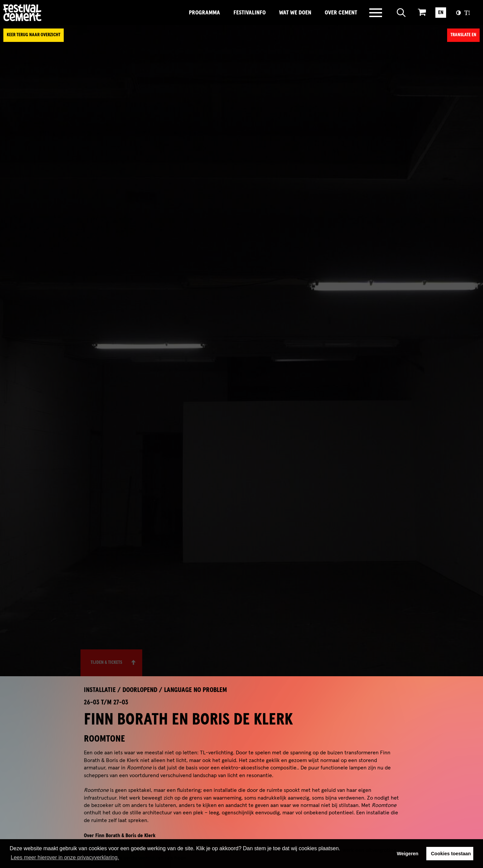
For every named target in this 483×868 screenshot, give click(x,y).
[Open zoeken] (401, 13)
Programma (204, 13)
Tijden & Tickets (106, 662)
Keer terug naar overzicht (34, 35)
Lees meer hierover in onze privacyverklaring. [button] (65, 857)
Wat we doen (295, 13)
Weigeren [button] (408, 854)
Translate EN (463, 35)
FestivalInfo (250, 13)
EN (441, 12)
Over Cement (341, 13)
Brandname (45, 13)
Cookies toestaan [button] (451, 854)
